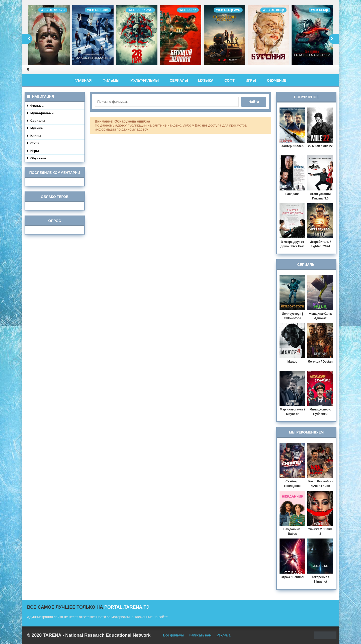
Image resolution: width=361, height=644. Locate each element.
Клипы (34, 136)
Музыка (206, 80)
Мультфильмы (145, 80)
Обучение (277, 80)
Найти (254, 102)
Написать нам (200, 635)
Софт (230, 80)
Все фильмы (173, 635)
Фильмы (111, 80)
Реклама (223, 635)
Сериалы (179, 80)
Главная (83, 80)
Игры (251, 80)
